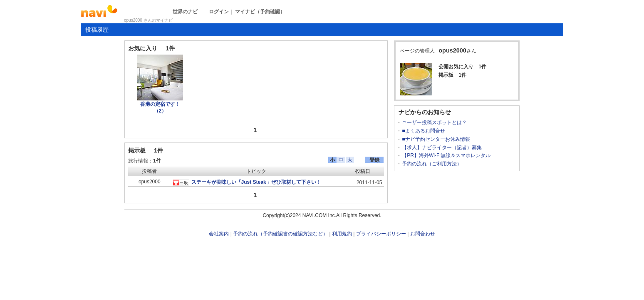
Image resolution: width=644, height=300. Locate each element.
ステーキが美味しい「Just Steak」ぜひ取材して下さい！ (256, 182)
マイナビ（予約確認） (260, 12)
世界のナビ (185, 12)
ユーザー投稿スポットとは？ (434, 122)
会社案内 (219, 234)
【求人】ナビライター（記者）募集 (442, 147)
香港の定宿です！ (160, 107)
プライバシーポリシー (381, 234)
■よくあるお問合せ (423, 131)
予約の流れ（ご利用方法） (432, 164)
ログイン (219, 12)
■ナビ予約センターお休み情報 (436, 139)
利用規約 (342, 234)
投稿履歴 (97, 30)
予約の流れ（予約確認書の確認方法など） (280, 234)
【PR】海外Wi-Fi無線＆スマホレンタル (446, 155)
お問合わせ (423, 234)
